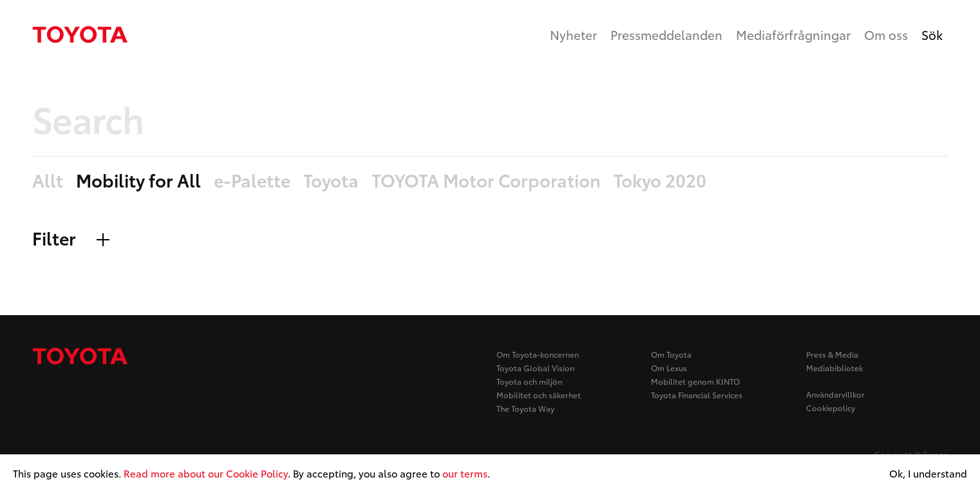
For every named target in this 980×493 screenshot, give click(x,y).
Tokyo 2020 (660, 181)
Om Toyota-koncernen (538, 354)
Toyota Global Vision (535, 368)
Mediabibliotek (834, 368)
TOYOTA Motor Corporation (486, 181)
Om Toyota (671, 354)
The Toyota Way (525, 408)
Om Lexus (669, 368)
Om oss (886, 34)
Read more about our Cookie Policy (206, 473)
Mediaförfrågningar (793, 34)
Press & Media (832, 354)
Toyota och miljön (529, 381)
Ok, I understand (928, 474)
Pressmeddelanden (666, 34)
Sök (932, 34)
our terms (465, 473)
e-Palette (252, 181)
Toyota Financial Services (697, 395)
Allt (48, 181)
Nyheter (573, 34)
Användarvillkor (835, 394)
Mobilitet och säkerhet (539, 395)
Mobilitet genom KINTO (695, 381)
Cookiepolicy (831, 408)
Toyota (331, 181)
